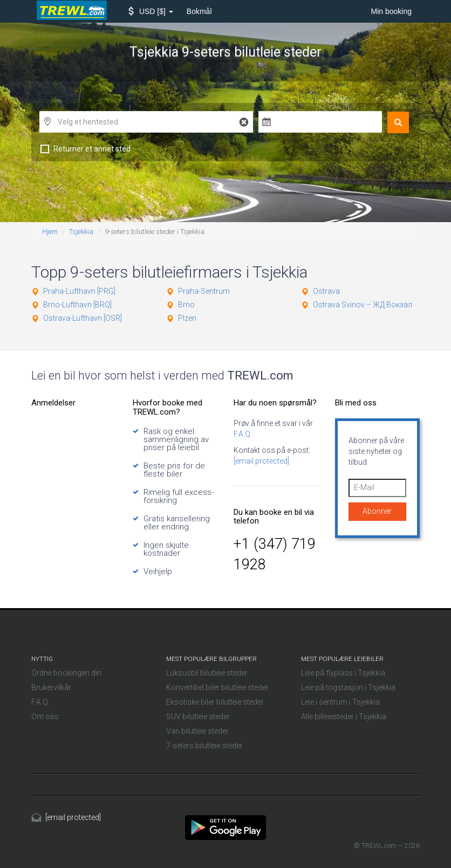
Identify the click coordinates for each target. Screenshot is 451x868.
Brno (186, 305)
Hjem (50, 232)
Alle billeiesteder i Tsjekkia (344, 717)
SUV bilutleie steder (198, 717)
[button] (151, 11)
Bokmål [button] (199, 11)
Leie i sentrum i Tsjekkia (340, 702)
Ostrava (326, 291)
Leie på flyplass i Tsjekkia (343, 673)
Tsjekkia (81, 232)
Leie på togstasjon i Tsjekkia (348, 687)
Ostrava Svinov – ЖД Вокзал (363, 305)
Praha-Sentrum (204, 291)
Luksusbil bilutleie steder (207, 673)
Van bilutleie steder (197, 731)
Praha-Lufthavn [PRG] (79, 291)
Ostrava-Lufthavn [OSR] (83, 318)
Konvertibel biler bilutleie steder (217, 687)
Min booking (392, 11)
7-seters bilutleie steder (204, 746)
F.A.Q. (243, 434)
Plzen (187, 318)
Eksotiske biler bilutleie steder (215, 702)
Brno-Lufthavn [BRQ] (77, 305)
